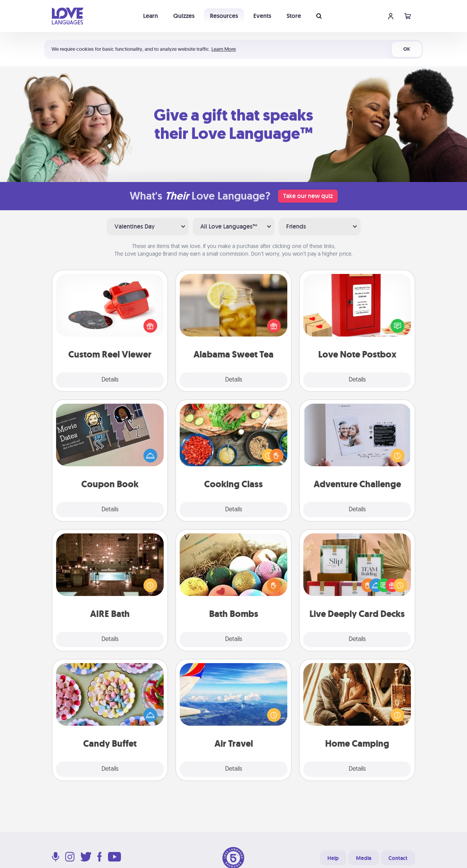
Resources (224, 16)
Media (364, 858)
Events (262, 16)
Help (333, 858)
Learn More (224, 49)
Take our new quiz (308, 196)
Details (110, 380)
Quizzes (184, 16)
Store (294, 16)
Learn (151, 16)
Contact (398, 858)
